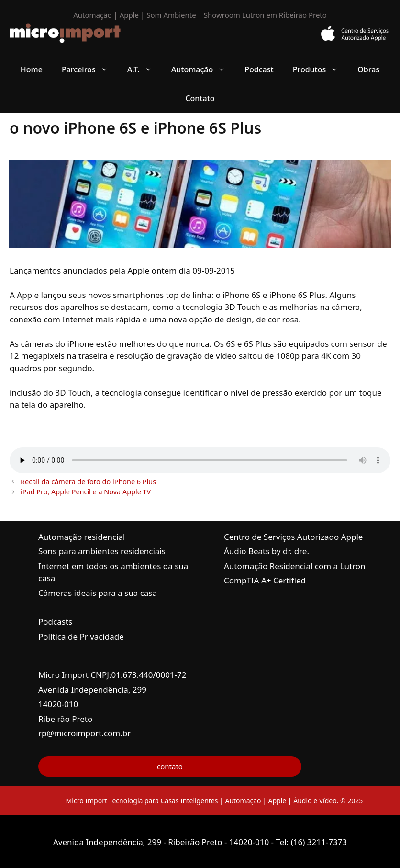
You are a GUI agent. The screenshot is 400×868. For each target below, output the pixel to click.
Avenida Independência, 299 (92, 690)
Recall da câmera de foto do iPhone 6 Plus (88, 482)
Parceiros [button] (90, 69)
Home (32, 69)
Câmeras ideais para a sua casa (98, 593)
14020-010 (58, 704)
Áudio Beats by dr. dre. (267, 551)
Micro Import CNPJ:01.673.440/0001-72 (112, 675)
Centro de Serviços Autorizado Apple (293, 537)
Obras (368, 69)
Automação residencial (82, 537)
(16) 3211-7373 (319, 842)
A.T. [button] (144, 69)
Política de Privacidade (81, 636)
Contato (200, 98)
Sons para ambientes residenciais (102, 551)
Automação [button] (203, 69)
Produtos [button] (321, 69)
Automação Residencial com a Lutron (295, 566)
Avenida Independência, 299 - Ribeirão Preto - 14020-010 (162, 842)
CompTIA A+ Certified (265, 580)
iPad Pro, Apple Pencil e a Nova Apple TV (86, 492)
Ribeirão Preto (65, 719)
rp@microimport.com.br (84, 733)
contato (170, 766)
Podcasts (55, 622)
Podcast (259, 69)
